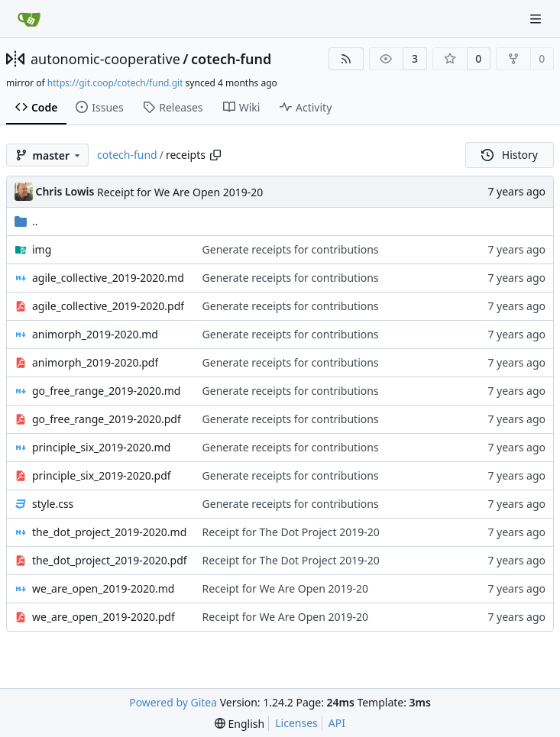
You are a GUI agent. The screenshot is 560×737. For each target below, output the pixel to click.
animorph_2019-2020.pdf (95, 362)
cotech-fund (231, 59)
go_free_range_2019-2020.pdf (107, 419)
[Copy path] (215, 155)
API (337, 723)
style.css (53, 504)
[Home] (29, 19)
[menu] (240, 724)
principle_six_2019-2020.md (101, 447)
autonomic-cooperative (105, 59)
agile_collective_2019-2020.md (108, 278)
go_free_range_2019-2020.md (106, 391)
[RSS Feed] (346, 59)
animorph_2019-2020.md (95, 334)
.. (26, 221)
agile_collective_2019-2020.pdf (108, 306)
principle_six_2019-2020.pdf (102, 475)
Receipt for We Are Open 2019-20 (180, 192)
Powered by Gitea (173, 702)
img (42, 249)
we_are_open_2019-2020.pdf (104, 617)
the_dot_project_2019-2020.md (109, 532)
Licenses (296, 723)
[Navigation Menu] (537, 19)
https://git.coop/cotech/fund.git (115, 83)
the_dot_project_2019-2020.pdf (110, 560)
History (510, 155)
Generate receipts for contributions (291, 249)
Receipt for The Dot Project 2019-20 (291, 532)
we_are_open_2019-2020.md (103, 588)
